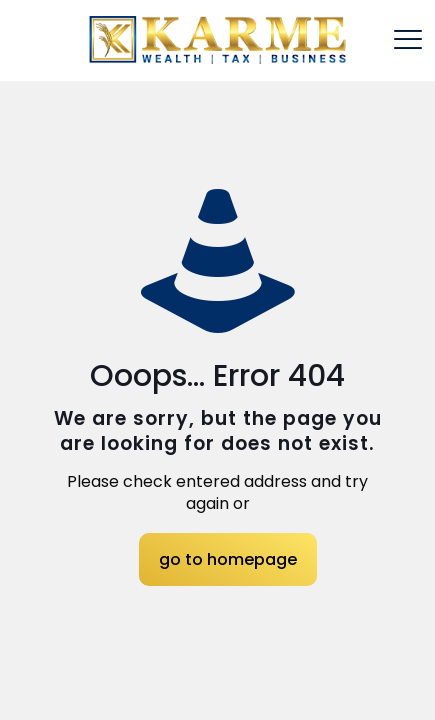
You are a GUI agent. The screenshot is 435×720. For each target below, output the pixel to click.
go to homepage (228, 559)
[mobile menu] (408, 40)
